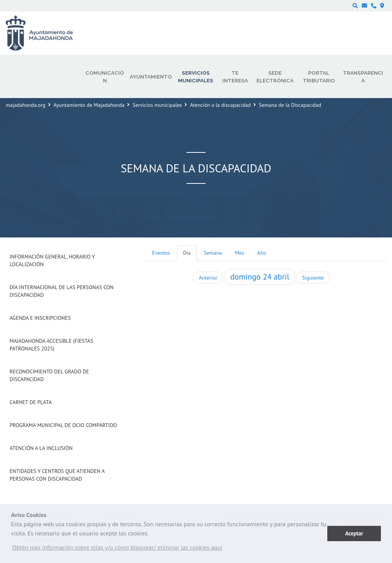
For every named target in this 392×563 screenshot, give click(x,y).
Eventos (161, 253)
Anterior (208, 278)
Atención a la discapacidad (220, 105)
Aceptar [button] (354, 533)
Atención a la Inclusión (41, 448)
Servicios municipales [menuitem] (196, 77)
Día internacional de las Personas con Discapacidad (62, 291)
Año (262, 253)
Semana (213, 253)
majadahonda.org (26, 105)
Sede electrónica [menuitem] (275, 77)
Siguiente (313, 278)
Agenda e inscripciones (40, 318)
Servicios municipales (157, 105)
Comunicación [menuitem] (105, 77)
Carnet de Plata (31, 402)
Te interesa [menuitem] (235, 77)
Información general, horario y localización (52, 260)
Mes (240, 253)
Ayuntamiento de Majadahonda (89, 105)
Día (187, 253)
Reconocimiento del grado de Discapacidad (49, 375)
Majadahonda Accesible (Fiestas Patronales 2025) (51, 345)
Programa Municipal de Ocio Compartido (63, 425)
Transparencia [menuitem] (363, 77)
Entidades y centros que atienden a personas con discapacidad (57, 475)
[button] (117, 549)
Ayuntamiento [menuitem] (151, 77)
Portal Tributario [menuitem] (319, 77)
